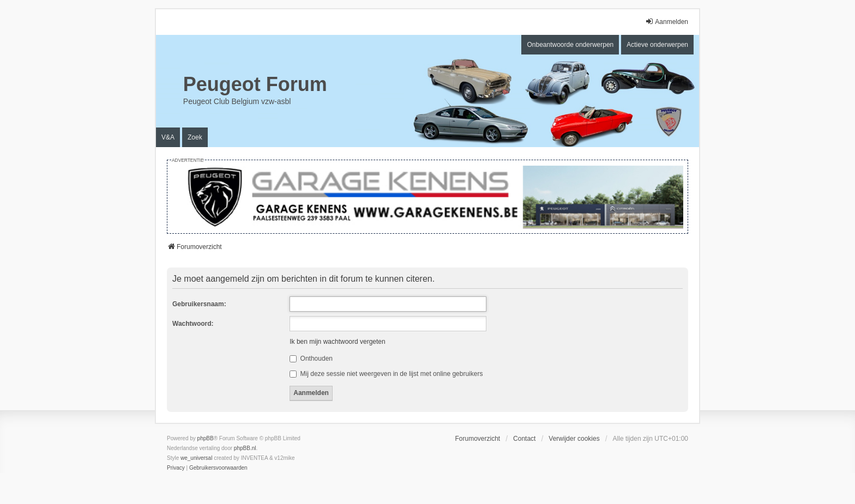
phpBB (206, 438)
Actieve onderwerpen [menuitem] (657, 45)
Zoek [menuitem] (195, 137)
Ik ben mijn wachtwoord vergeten (337, 342)
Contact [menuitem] (524, 439)
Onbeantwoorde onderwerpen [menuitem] (570, 45)
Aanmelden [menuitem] (667, 22)
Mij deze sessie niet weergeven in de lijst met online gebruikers (386, 374)
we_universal (196, 458)
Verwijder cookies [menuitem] (574, 439)
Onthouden (311, 359)
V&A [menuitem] (168, 137)
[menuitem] (176, 468)
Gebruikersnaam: (199, 304)
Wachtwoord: (193, 324)
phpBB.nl (245, 448)
